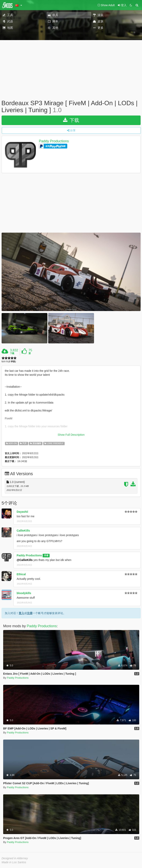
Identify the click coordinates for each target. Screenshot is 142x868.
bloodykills (24, 593)
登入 (21, 613)
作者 (46, 556)
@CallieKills (25, 560)
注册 (30, 613)
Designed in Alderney (15, 858)
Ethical (21, 574)
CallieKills (23, 531)
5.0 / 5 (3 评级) (9, 362)
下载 (71, 120)
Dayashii (22, 512)
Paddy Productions (54, 141)
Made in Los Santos (14, 862)
